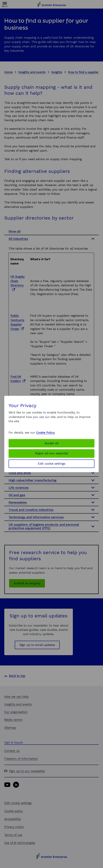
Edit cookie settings (52, 464)
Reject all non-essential (52, 453)
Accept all (51, 443)
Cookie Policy (45, 433)
